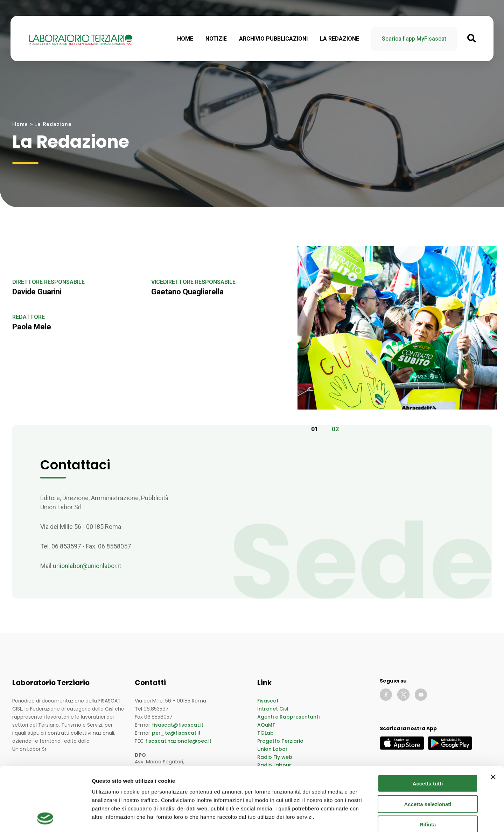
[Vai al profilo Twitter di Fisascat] (403, 695)
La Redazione (339, 39)
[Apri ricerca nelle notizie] (472, 39)
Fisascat (268, 701)
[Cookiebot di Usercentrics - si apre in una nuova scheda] (45, 818)
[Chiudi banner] (493, 718)
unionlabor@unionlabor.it (87, 566)
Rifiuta (428, 765)
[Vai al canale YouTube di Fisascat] (421, 695)
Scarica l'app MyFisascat (414, 39)
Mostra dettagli (368, 818)
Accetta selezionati (428, 744)
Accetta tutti (428, 724)
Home (185, 39)
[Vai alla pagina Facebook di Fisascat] (386, 695)
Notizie (216, 39)
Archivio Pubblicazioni (273, 39)
